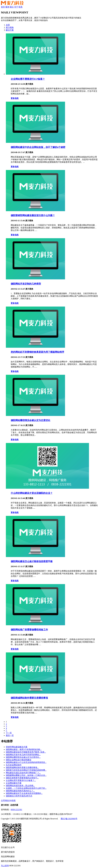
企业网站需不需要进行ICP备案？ (28, 79)
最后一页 (10, 735)
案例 (7, 7)
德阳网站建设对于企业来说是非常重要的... (24, 793)
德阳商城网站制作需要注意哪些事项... (22, 768)
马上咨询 (5, 866)
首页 (3, 7)
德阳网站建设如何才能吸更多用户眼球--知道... (26, 752)
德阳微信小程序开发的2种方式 (19, 796)
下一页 (9, 733)
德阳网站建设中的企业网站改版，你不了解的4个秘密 (38, 147)
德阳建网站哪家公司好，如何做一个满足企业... (26, 775)
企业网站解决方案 (14, 783)
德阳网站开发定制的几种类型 (26, 284)
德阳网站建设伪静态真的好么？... (20, 791)
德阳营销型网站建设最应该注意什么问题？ (33, 215)
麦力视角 (10, 27)
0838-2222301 (16, 810)
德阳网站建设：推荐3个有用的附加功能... (24, 749)
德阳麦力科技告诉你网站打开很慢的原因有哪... (26, 770)
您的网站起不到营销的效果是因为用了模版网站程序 (37, 352)
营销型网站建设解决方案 (17, 747)
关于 (16, 7)
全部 (8, 25)
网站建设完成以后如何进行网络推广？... (23, 773)
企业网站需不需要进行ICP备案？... (21, 780)
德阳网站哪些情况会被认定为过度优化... (23, 757)
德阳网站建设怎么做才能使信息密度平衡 (32, 561)
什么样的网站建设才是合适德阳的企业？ (32, 493)
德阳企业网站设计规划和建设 (19, 760)
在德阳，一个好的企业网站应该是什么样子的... (26, 788)
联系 (21, 7)
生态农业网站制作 (14, 765)
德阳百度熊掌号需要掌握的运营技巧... (22, 778)
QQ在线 (12, 800)
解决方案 (10, 30)
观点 (12, 7)
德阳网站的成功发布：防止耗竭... (20, 786)
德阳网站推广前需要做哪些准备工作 (29, 630)
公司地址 (5, 800)
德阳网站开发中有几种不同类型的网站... (23, 755)
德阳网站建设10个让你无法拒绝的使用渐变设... (26, 762)
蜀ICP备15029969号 (69, 819)
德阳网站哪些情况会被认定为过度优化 (30, 420)
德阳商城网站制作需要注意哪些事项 (29, 698)
